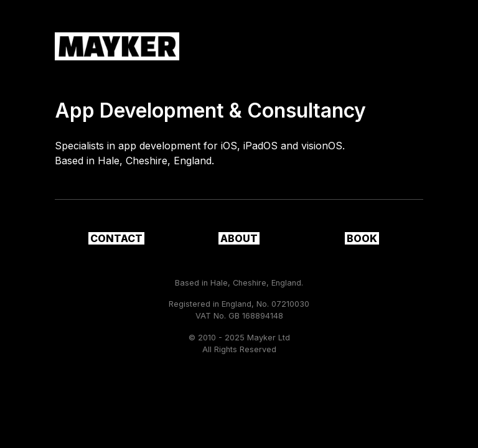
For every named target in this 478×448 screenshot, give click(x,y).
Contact (116, 238)
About (239, 238)
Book (362, 238)
